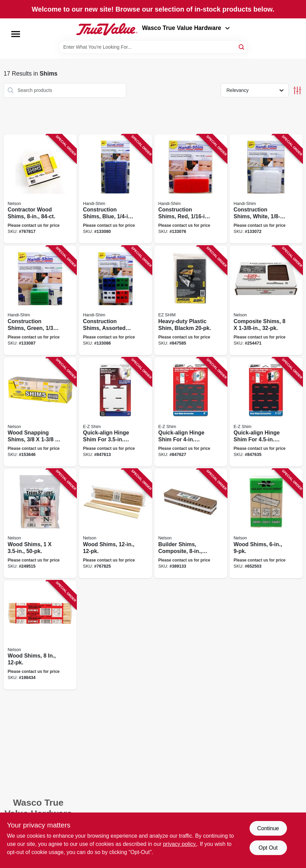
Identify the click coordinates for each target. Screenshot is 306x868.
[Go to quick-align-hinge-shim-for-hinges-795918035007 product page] (115, 412)
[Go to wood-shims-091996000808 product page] (266, 524)
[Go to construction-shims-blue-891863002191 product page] (115, 189)
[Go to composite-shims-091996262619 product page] (266, 301)
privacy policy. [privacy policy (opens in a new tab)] (180, 844)
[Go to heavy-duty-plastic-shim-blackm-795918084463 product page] (191, 301)
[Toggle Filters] (297, 90)
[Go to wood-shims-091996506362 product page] (40, 524)
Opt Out (268, 848)
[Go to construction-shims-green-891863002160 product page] (40, 301)
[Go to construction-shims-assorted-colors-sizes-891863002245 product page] (115, 301)
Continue (268, 828)
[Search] (242, 46)
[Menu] (16, 34)
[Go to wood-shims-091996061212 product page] (115, 524)
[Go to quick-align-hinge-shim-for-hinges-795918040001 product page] (191, 412)
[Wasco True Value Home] (107, 29)
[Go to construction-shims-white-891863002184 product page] (266, 189)
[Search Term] (153, 47)
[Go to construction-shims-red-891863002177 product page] (191, 189)
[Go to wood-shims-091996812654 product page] (40, 635)
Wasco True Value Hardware (186, 28)
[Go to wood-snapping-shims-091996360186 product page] (40, 412)
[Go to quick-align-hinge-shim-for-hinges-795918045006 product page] (266, 412)
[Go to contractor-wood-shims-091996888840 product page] (40, 189)
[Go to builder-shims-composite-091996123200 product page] (191, 524)
